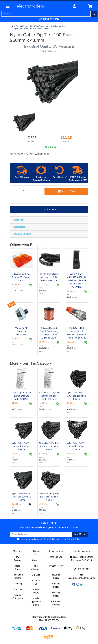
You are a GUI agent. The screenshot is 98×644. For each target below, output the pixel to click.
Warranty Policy (56, 594)
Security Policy (56, 585)
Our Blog (36, 575)
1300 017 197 (49, 19)
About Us (36, 560)
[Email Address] (41, 534)
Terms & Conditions (53, 539)
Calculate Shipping (22, 234)
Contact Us (36, 582)
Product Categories (18, 597)
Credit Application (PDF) (36, 602)
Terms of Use (56, 557)
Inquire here (49, 209)
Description (19, 220)
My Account (18, 559)
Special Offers (36, 591)
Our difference (36, 568)
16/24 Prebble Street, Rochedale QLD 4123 (81, 559)
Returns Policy (56, 576)
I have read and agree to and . (49, 539)
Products (18, 589)
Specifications (20, 227)
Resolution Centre (18, 576)
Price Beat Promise (56, 603)
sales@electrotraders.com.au (81, 576)
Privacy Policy (74, 539)
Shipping (18, 584)
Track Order (18, 567)
